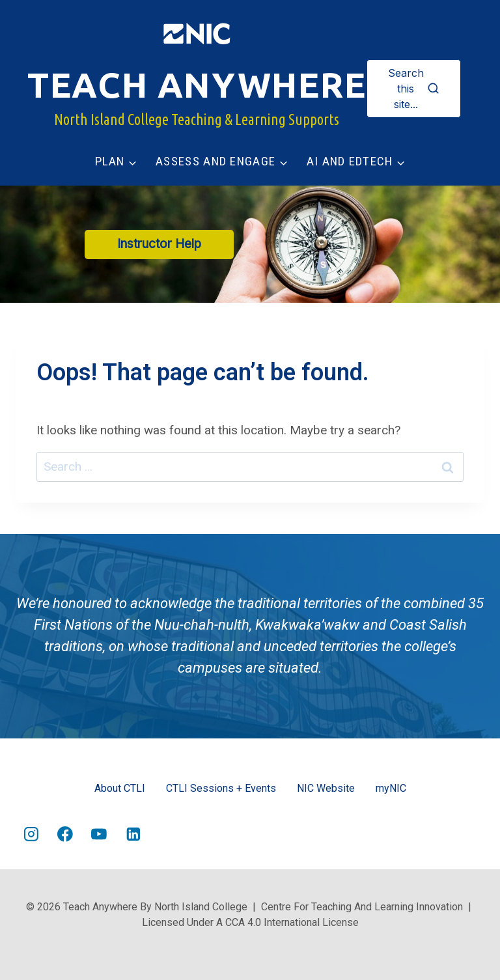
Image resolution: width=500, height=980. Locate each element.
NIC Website (326, 788)
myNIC (391, 788)
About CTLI (120, 788)
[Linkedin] (133, 835)
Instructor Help (159, 244)
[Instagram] (31, 835)
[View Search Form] (414, 89)
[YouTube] (100, 835)
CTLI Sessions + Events (221, 788)
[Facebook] (65, 835)
